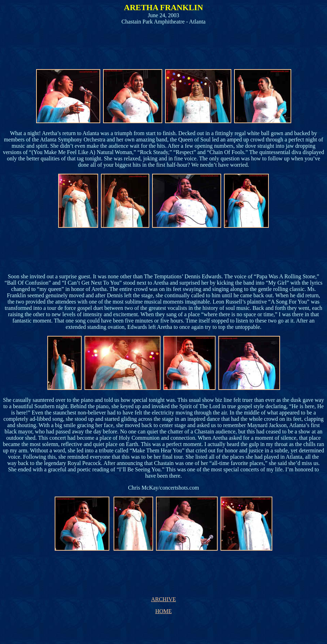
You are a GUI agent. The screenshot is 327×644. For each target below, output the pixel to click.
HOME (163, 611)
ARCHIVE (163, 599)
